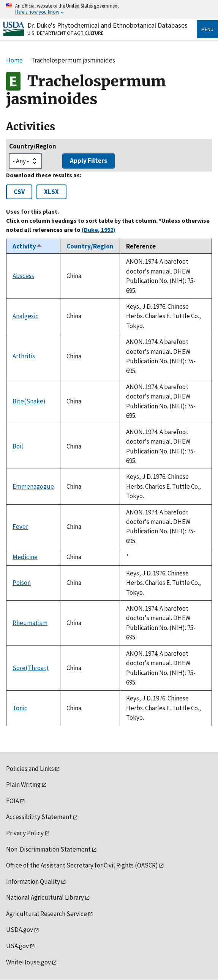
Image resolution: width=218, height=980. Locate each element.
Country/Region (33, 146)
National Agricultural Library (45, 897)
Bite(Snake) (29, 401)
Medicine (25, 557)
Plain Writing (23, 785)
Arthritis (24, 356)
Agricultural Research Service (47, 914)
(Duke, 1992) (99, 230)
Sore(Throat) (31, 668)
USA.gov (17, 946)
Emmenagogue (33, 486)
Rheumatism (30, 623)
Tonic (20, 708)
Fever (20, 527)
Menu (207, 29)
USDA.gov (20, 930)
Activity (27, 246)
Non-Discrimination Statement (48, 849)
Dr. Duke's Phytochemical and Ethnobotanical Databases (107, 25)
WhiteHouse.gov (28, 962)
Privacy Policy (25, 833)
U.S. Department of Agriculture (66, 33)
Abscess (23, 276)
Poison (22, 583)
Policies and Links (30, 769)
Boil (18, 446)
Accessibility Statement (39, 817)
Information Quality (33, 882)
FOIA (13, 801)
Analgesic (25, 316)
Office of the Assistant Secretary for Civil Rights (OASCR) (82, 865)
